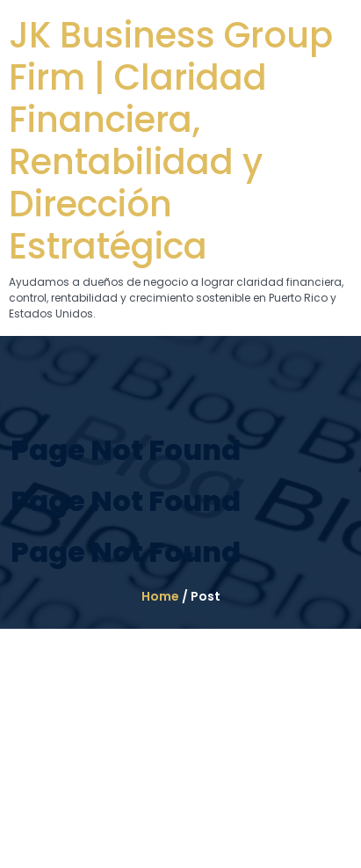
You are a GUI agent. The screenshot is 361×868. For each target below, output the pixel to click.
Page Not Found (126, 450)
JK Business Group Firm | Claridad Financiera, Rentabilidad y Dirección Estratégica (171, 141)
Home (160, 596)
